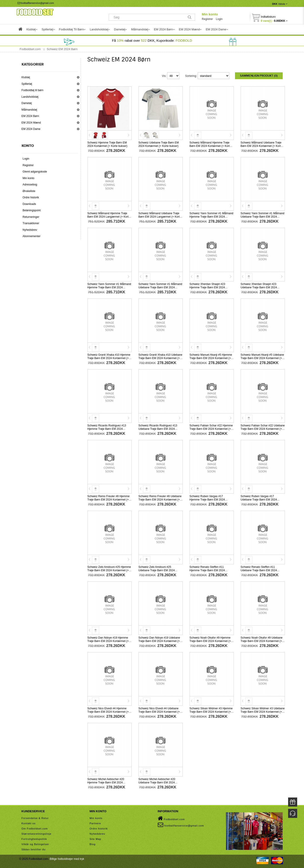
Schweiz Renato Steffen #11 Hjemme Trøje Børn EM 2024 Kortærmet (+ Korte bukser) (207, 570)
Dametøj (27, 103)
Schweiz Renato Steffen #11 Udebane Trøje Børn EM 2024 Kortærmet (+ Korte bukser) (259, 570)
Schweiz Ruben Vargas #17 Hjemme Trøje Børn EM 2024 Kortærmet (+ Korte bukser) (207, 499)
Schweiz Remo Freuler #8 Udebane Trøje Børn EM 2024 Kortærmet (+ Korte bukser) (160, 499)
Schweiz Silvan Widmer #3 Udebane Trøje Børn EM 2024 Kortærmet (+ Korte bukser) (263, 711)
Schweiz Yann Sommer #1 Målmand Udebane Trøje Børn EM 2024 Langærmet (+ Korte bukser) (160, 287)
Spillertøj (27, 84)
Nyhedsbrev (30, 230)
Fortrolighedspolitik (34, 839)
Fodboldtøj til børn (33, 90)
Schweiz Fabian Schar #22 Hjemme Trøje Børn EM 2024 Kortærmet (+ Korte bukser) (211, 428)
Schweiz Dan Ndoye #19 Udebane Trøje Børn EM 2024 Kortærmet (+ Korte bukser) (159, 641)
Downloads (29, 204)
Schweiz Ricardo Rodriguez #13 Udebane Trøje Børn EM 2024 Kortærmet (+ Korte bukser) (158, 428)
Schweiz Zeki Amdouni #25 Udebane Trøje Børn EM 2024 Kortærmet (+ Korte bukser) (157, 570)
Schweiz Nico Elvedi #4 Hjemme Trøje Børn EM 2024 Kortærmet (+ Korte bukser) (108, 711)
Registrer (207, 19)
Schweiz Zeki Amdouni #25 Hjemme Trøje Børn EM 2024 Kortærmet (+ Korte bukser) (109, 570)
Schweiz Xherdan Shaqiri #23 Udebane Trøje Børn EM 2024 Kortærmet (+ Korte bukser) (259, 287)
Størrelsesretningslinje (37, 833)
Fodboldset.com (171, 818)
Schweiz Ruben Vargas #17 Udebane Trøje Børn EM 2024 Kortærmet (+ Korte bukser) (259, 499)
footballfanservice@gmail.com (36, 3)
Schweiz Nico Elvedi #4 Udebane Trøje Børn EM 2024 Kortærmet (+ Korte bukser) (159, 711)
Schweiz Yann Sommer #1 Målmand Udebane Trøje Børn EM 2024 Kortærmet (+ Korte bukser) (263, 216)
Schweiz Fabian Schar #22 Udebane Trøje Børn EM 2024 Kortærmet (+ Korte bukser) (263, 428)
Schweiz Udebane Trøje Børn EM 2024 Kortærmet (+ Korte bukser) (159, 144)
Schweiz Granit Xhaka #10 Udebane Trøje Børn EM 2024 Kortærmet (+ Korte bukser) (160, 358)
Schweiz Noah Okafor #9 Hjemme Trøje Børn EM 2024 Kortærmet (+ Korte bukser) (210, 641)
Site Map (95, 839)
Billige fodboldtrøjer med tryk (67, 858)
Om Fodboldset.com (35, 828)
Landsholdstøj (30, 97)
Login (219, 19)
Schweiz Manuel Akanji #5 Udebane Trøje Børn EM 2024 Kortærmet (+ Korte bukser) (262, 358)
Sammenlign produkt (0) (259, 76)
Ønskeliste (29, 191)
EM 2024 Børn (30, 116)
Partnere (95, 823)
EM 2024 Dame (31, 129)
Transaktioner (31, 223)
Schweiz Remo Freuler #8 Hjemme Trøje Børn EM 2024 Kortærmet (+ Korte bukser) (109, 499)
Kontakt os (29, 823)
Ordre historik (31, 197)
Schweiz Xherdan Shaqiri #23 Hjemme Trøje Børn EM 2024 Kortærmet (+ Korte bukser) (207, 287)
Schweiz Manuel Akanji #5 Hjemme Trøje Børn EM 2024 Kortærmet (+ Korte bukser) (211, 358)
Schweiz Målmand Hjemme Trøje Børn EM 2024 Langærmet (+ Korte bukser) (109, 216)
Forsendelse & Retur (35, 818)
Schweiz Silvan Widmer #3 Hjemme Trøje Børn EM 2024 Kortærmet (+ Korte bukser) (211, 711)
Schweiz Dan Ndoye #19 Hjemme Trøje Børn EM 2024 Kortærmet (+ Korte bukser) (108, 641)
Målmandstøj (29, 110)
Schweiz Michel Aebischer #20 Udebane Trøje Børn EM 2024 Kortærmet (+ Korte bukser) (157, 782)
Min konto (210, 14)
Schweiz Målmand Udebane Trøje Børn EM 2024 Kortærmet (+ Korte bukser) (262, 146)
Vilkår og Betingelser (35, 844)
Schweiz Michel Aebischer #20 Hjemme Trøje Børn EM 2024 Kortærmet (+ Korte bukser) (106, 782)
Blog (93, 844)
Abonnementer (32, 236)
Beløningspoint (32, 210)
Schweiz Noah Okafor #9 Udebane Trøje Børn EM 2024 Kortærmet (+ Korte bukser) (262, 641)
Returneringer (31, 217)
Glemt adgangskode (35, 172)
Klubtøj (26, 77)
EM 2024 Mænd (31, 123)
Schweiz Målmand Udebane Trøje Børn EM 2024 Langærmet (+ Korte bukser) (160, 216)
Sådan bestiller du (34, 849)
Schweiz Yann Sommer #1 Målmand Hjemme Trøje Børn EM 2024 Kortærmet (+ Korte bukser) (211, 216)
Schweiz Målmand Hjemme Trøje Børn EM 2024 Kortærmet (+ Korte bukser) (210, 146)
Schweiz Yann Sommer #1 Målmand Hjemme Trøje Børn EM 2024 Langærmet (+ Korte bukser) (109, 287)
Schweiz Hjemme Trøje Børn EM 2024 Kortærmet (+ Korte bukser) (107, 144)
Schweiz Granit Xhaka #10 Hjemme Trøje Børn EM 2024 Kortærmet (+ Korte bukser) (109, 358)
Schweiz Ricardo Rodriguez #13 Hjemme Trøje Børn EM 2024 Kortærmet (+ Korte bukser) (107, 428)
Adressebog (30, 185)
